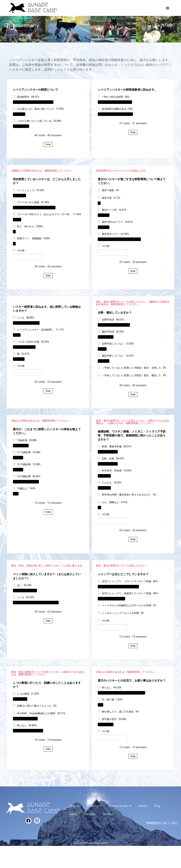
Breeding (94, 806)
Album (143, 806)
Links (73, 814)
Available (90, 814)
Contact (108, 814)
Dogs (74, 806)
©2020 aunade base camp (91, 843)
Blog (157, 806)
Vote (48, 144)
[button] (168, 8)
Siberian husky (120, 806)
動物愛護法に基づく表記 (162, 823)
